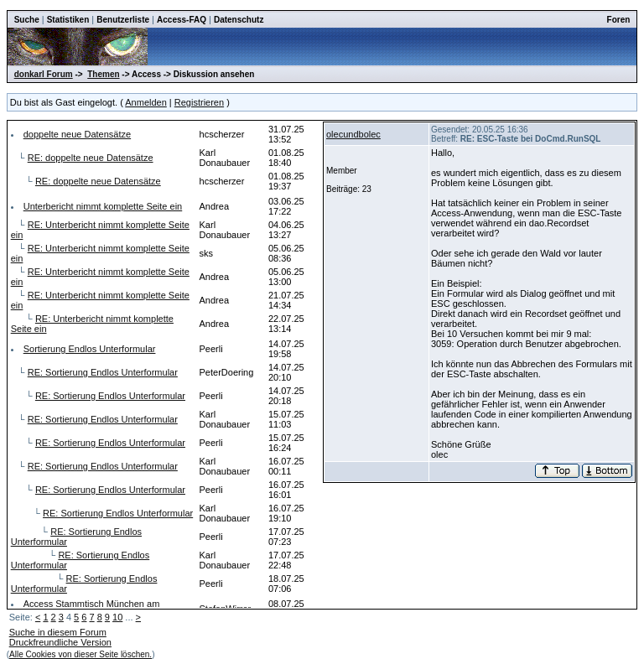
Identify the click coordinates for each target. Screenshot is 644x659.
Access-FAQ (182, 20)
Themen (103, 74)
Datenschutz (239, 20)
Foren (619, 20)
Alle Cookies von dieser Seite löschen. (80, 654)
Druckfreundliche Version (60, 642)
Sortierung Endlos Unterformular (90, 349)
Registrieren (199, 102)
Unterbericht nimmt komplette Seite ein (103, 206)
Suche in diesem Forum (58, 632)
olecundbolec (353, 134)
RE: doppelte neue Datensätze (91, 158)
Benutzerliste (123, 20)
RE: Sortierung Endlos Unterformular (103, 372)
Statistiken (68, 20)
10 (117, 617)
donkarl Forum (44, 74)
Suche (27, 20)
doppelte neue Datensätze (77, 134)
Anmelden (146, 102)
